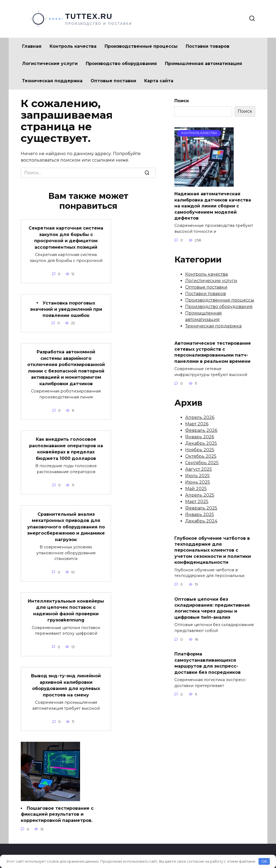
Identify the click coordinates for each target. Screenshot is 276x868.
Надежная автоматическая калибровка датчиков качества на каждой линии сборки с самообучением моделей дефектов (213, 206)
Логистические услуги (50, 64)
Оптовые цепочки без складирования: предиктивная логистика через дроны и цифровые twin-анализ (212, 608)
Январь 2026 (200, 437)
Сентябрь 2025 (202, 463)
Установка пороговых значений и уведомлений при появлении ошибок (66, 307)
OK (264, 861)
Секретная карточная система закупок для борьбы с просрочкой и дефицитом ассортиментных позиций (66, 237)
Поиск (182, 101)
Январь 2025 (200, 515)
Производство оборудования (121, 64)
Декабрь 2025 (201, 443)
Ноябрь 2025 (200, 450)
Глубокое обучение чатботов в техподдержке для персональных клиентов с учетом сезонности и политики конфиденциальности (213, 550)
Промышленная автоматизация (203, 64)
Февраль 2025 (201, 508)
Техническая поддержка (52, 81)
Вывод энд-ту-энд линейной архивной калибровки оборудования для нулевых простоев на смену (66, 677)
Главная (32, 46)
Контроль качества (73, 46)
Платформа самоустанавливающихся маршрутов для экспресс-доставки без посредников (208, 663)
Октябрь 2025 (201, 456)
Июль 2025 (197, 476)
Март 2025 (197, 502)
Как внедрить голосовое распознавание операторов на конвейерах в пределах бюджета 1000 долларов (66, 444)
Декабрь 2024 (201, 521)
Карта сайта (159, 81)
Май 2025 (196, 489)
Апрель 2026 (200, 417)
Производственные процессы (141, 46)
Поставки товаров (208, 46)
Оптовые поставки (113, 81)
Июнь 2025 (198, 482)
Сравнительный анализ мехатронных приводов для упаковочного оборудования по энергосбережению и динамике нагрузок (66, 521)
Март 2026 (197, 424)
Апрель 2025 (200, 495)
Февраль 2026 (201, 430)
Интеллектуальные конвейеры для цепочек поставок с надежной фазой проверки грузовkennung (66, 603)
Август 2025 (199, 469)
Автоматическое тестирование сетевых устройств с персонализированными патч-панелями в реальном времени (213, 352)
